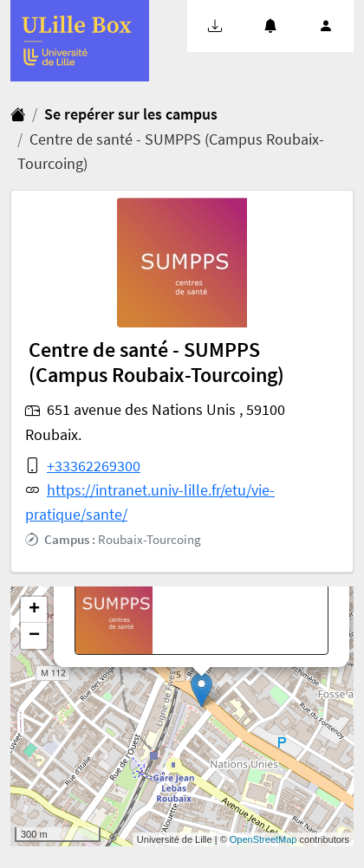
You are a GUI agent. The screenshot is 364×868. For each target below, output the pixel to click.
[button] (215, 26)
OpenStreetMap (263, 839)
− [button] (34, 636)
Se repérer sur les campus (131, 114)
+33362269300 (94, 466)
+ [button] (34, 610)
